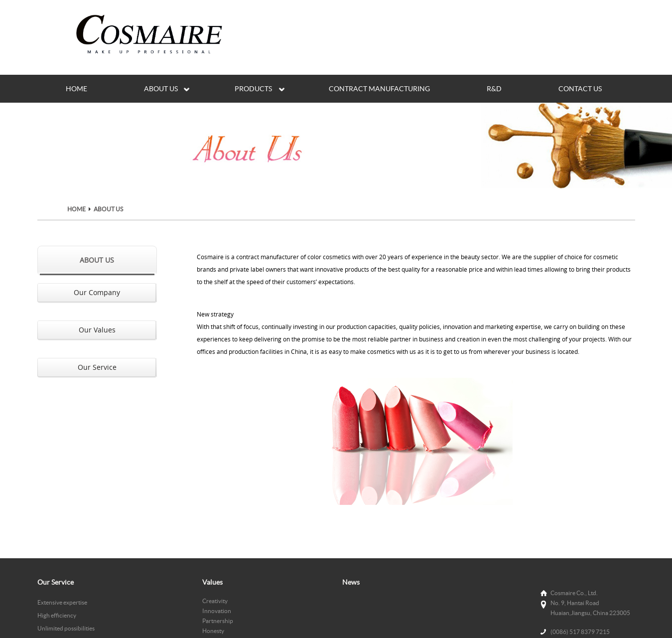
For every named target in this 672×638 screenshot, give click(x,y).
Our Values (97, 330)
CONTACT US (580, 89)
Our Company (97, 292)
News (351, 582)
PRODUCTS (253, 89)
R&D (494, 89)
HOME (76, 89)
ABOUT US (161, 89)
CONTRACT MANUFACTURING (379, 89)
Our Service (97, 367)
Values (212, 582)
